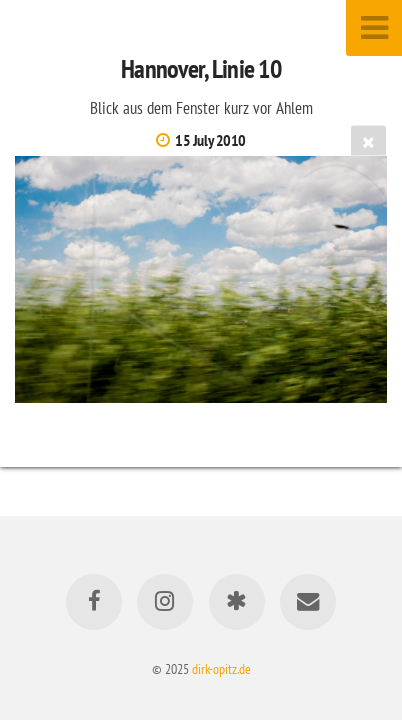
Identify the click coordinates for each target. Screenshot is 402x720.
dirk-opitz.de (221, 668)
